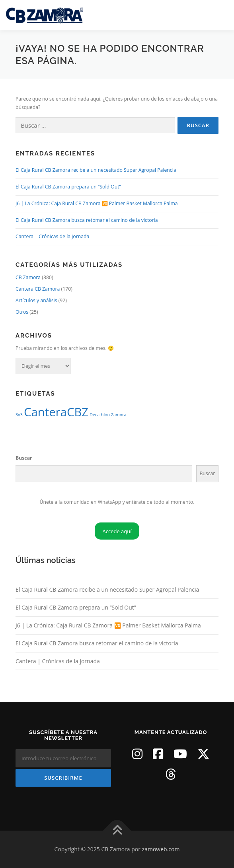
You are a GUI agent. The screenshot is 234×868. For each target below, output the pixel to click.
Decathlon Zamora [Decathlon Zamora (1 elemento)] (108, 415)
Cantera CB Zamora (38, 289)
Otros (22, 312)
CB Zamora (28, 277)
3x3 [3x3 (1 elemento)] (19, 415)
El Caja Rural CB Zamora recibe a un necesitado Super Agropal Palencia (96, 170)
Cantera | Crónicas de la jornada (52, 236)
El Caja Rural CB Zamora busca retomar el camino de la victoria (87, 220)
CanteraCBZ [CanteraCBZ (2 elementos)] (56, 412)
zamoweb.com (161, 849)
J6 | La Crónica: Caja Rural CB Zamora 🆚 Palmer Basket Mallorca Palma (97, 203)
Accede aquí (117, 531)
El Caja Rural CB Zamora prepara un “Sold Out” (68, 187)
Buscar (24, 458)
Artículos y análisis (36, 300)
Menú (221, 15)
